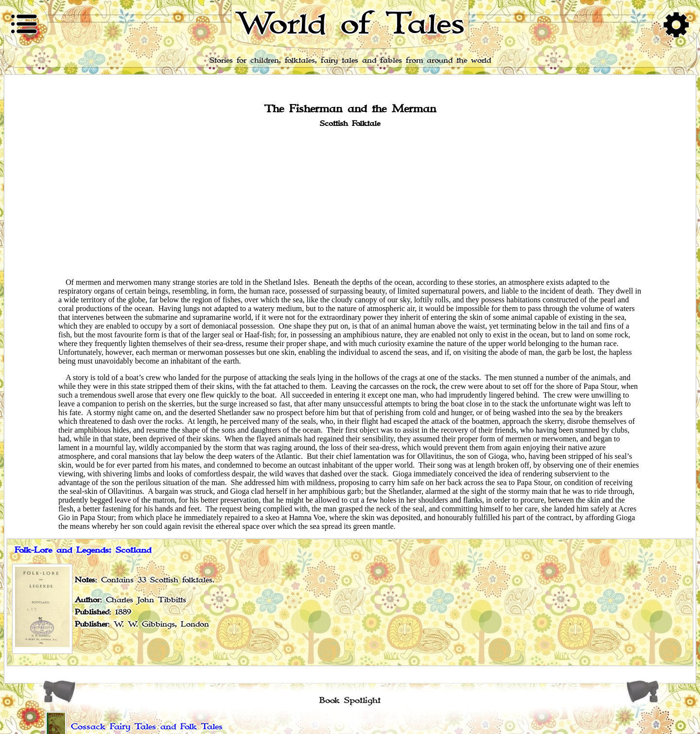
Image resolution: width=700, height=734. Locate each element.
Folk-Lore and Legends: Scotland (83, 550)
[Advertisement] (350, 202)
